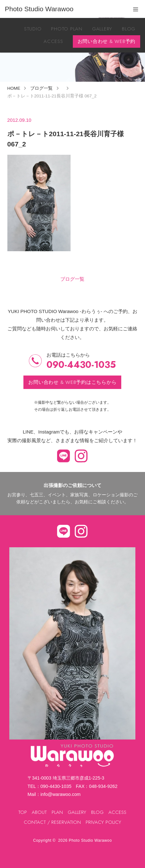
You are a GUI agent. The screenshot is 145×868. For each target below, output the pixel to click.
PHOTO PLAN (67, 29)
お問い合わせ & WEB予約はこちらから (72, 382)
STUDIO (33, 29)
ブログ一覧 (72, 279)
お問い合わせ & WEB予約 (107, 41)
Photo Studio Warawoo (90, 840)
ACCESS (53, 41)
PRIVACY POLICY (103, 822)
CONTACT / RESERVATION (52, 822)
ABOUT (39, 812)
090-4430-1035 (81, 365)
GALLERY (102, 29)
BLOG (129, 29)
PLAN (57, 812)
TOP (23, 812)
